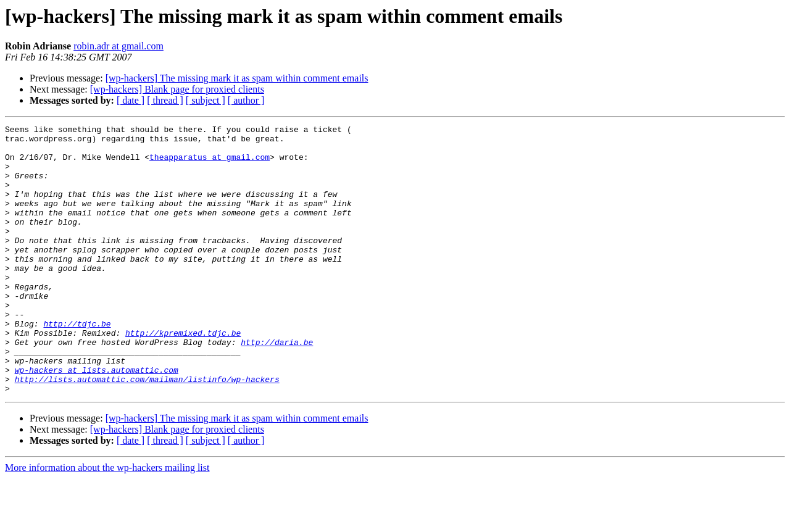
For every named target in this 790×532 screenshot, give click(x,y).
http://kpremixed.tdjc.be (183, 375)
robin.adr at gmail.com (118, 46)
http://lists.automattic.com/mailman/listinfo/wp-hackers (147, 431)
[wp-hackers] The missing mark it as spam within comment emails (237, 78)
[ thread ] (165, 100)
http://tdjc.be (77, 364)
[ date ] (131, 100)
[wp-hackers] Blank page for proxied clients (177, 89)
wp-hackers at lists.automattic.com (97, 420)
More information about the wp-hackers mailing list (107, 521)
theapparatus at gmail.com (210, 164)
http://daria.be (277, 386)
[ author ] (246, 100)
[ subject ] (206, 100)
